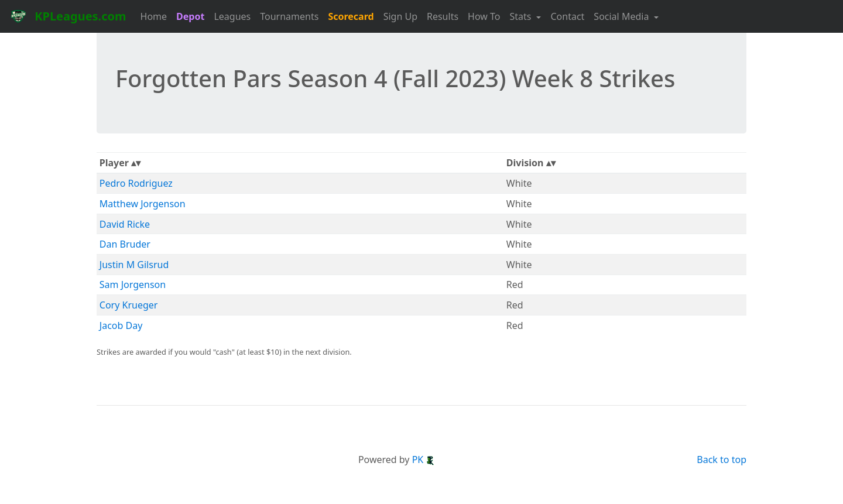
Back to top (722, 460)
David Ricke (125, 224)
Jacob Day (121, 325)
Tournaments (289, 16)
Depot (190, 16)
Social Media (622, 16)
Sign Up (400, 16)
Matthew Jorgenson (143, 204)
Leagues (232, 16)
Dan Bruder (125, 244)
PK (424, 460)
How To (484, 16)
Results (443, 16)
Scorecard (351, 16)
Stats (522, 16)
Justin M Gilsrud (134, 265)
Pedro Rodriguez (136, 183)
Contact (567, 16)
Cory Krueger (129, 305)
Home (154, 16)
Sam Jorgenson (133, 284)
